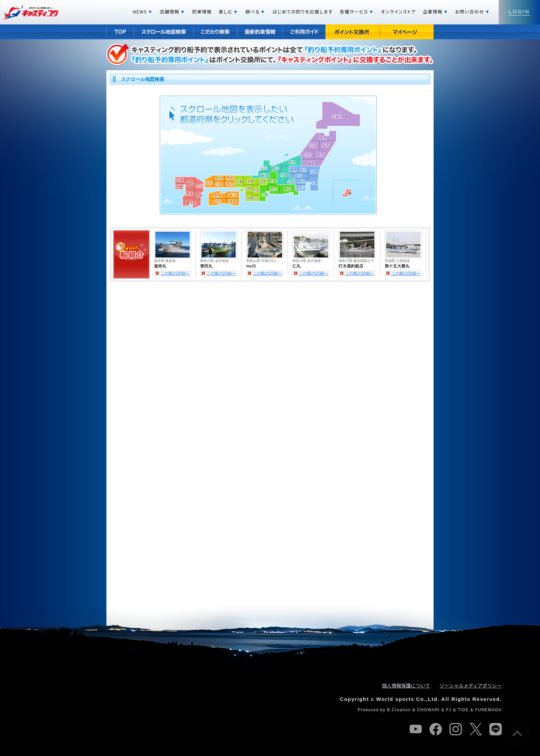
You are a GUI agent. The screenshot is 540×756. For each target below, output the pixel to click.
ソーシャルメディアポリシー (471, 685)
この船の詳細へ (175, 273)
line (496, 729)
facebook (436, 729)
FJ (449, 710)
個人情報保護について (406, 685)
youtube (416, 729)
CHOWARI (428, 710)
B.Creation (399, 710)
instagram (456, 729)
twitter (476, 729)
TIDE (463, 710)
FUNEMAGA (488, 710)
